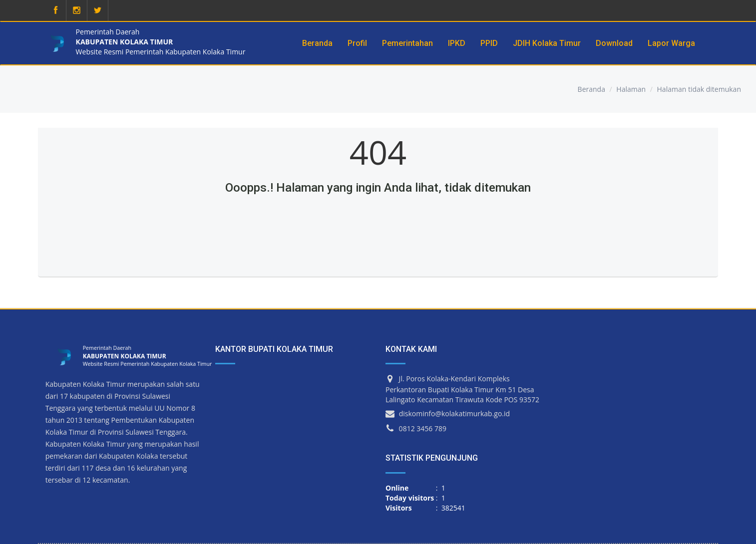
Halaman (631, 89)
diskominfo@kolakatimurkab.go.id (455, 413)
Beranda (591, 89)
